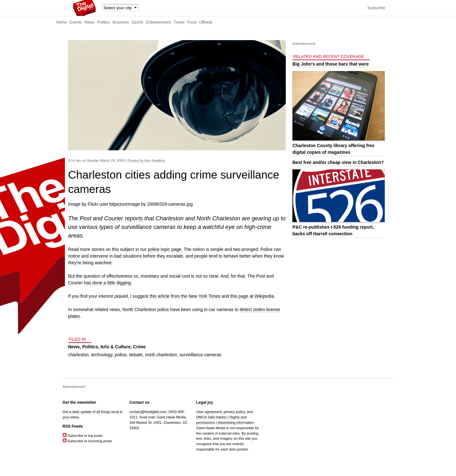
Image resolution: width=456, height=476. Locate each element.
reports (134, 218)
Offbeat (205, 22)
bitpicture (119, 204)
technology (102, 355)
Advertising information (236, 423)
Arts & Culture (115, 347)
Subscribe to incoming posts (87, 441)
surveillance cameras (200, 355)
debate (136, 355)
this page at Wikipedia (252, 296)
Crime (139, 347)
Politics (104, 22)
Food (192, 22)
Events (76, 22)
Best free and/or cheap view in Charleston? (338, 162)
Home (62, 22)
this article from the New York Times (185, 296)
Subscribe (376, 8)
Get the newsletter (80, 402)
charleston (78, 355)
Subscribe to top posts (83, 436)
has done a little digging (107, 283)
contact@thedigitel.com (148, 412)
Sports (137, 22)
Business (121, 22)
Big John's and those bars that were (331, 64)
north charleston (161, 355)
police (121, 355)
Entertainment (158, 22)
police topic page (165, 249)
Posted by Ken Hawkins (146, 160)
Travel (179, 22)
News (90, 22)
